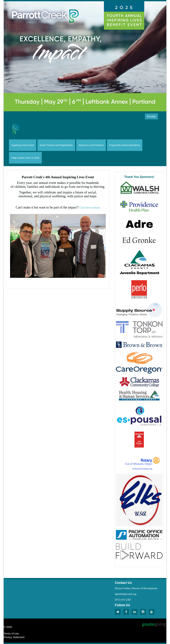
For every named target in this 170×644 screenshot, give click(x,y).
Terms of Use (11, 634)
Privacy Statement (14, 637)
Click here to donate (90, 208)
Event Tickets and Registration (56, 145)
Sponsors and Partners (91, 145)
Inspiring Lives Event (23, 145)
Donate (151, 116)
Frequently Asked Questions (125, 145)
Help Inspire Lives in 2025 (25, 158)
